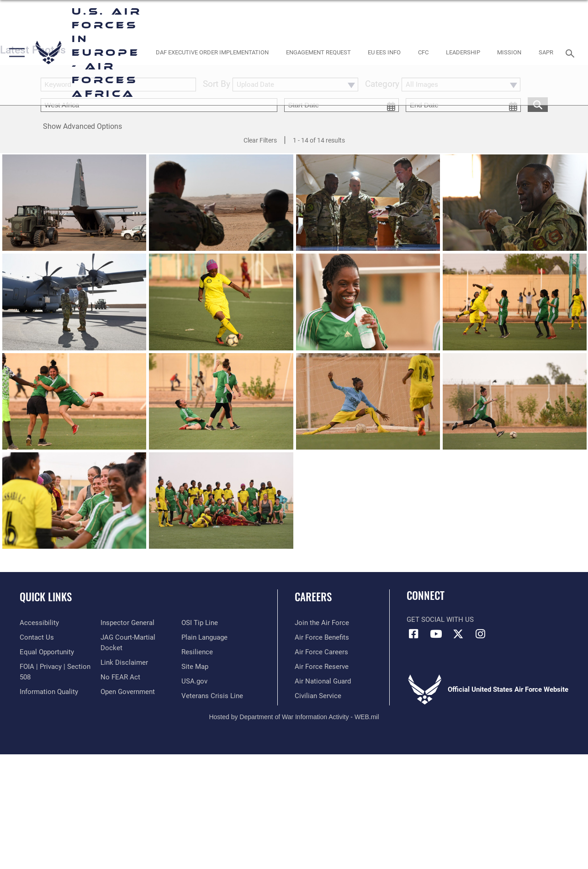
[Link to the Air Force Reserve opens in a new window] (322, 667)
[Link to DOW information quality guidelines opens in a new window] (49, 692)
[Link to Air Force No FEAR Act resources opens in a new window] (120, 677)
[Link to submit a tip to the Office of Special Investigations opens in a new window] (200, 623)
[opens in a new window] (212, 53)
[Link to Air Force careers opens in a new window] (321, 652)
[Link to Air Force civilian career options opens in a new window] (318, 696)
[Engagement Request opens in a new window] (318, 53)
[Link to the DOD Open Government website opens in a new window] (128, 692)
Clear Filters (260, 140)
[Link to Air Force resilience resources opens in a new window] (197, 652)
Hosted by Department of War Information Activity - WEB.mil (294, 717)
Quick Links (46, 597)
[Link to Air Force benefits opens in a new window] (322, 637)
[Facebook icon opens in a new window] (413, 634)
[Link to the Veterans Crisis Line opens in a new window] (212, 696)
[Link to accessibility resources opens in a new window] (39, 623)
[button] (15, 53)
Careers (313, 597)
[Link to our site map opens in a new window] (195, 667)
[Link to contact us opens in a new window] (37, 637)
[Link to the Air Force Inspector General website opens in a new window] (127, 623)
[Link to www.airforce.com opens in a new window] (322, 623)
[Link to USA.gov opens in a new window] (194, 681)
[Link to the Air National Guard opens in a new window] (323, 681)
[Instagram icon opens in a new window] (481, 634)
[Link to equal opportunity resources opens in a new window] (47, 652)
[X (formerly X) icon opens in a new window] (458, 634)
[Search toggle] (572, 52)
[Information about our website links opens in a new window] (124, 662)
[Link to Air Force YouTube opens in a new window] (436, 634)
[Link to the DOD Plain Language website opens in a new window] (204, 637)
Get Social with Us (440, 620)
